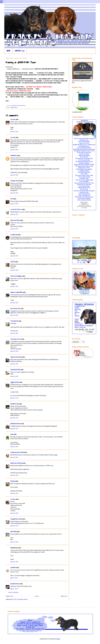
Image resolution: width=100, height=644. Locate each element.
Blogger (58, 639)
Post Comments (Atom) (21, 599)
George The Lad (15, 181)
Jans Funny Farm (15, 309)
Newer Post (9, 596)
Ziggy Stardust (15, 382)
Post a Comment (13, 592)
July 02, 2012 (14, 589)
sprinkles (13, 568)
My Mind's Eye (15, 404)
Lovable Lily (14, 235)
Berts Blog (13, 532)
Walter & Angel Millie (16, 292)
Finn (12, 199)
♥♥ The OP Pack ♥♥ (16, 210)
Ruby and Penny (15, 220)
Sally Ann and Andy (16, 357)
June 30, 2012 (14, 132)
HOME (8, 51)
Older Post (64, 596)
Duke (12, 434)
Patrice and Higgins (16, 276)
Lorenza (13, 499)
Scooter (13, 119)
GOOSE (13, 262)
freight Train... (14, 107)
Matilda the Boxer (16, 424)
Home (37, 596)
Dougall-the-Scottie (16, 519)
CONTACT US (20, 51)
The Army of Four (16, 339)
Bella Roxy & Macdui (16, 463)
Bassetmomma (15, 584)
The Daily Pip (14, 321)
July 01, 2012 (14, 578)
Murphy (13, 481)
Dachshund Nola (15, 370)
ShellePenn (14, 156)
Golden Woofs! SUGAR (17, 452)
